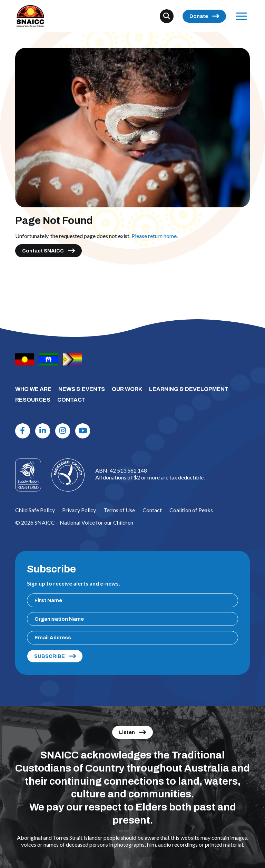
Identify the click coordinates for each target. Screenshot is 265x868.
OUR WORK (127, 389)
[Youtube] (83, 431)
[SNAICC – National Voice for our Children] (31, 16)
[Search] (167, 16)
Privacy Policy (79, 510)
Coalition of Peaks (191, 510)
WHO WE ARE (33, 389)
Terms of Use (119, 510)
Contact (152, 510)
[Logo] (68, 475)
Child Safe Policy (35, 510)
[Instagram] (63, 431)
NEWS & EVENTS (82, 389)
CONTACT (71, 400)
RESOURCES (33, 400)
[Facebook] (23, 431)
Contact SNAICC (43, 251)
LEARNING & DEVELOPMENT (189, 389)
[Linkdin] (43, 431)
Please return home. (155, 236)
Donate (199, 16)
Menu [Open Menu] (240, 16)
